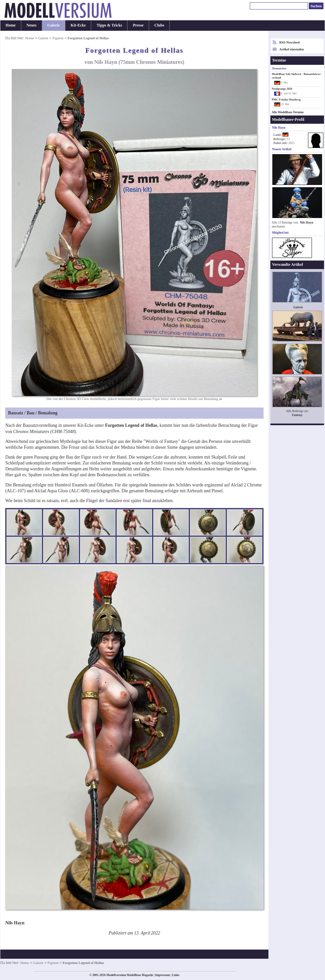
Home (11, 25)
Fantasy (297, 415)
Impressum (162, 975)
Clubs (159, 25)
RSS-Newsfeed (289, 42)
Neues (32, 25)
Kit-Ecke (78, 25)
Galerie (54, 25)
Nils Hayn (307, 222)
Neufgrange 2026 (282, 89)
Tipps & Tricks (109, 25)
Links (176, 975)
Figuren (58, 38)
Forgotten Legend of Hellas (131, 425)
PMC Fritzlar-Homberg (286, 100)
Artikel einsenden (291, 49)
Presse (138, 25)
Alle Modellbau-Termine (288, 112)
